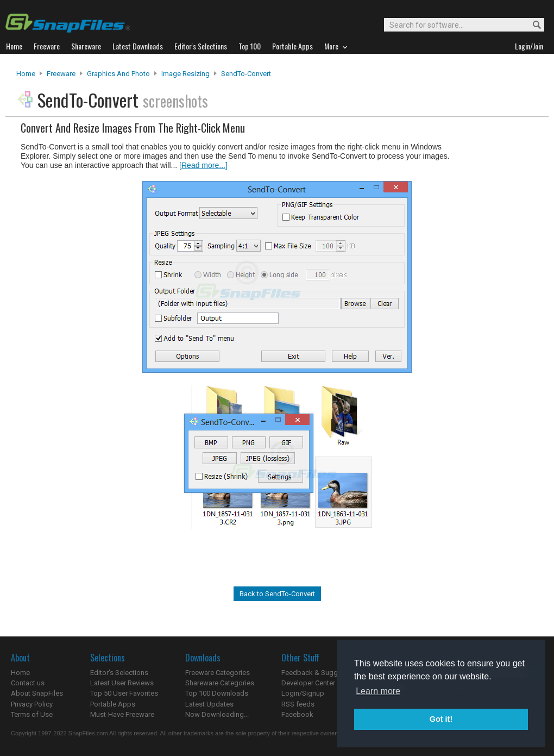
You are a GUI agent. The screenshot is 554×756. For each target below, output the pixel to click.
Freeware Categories (218, 673)
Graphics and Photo (118, 74)
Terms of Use (32, 714)
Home (26, 74)
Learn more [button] (378, 691)
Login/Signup (303, 693)
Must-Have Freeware (122, 714)
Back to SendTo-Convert (277, 594)
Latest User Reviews (122, 683)
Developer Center (308, 683)
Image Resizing (185, 74)
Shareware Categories (220, 683)
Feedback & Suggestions (321, 673)
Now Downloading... (217, 714)
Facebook (297, 714)
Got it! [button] (441, 719)
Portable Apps (113, 704)
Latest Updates (209, 704)
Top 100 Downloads (217, 693)
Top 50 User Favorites (124, 693)
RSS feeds (298, 704)
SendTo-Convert (246, 74)
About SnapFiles (37, 693)
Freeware (61, 74)
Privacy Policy (32, 704)
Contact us (28, 683)
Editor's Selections (119, 673)
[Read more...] (203, 165)
